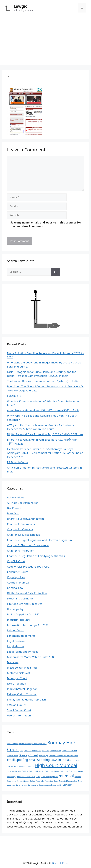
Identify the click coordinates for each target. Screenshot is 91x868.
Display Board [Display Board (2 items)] (28, 755)
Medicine (13, 662)
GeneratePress (60, 863)
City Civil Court (16, 561)
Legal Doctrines (17, 641)
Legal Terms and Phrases (23, 652)
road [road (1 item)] (13, 785)
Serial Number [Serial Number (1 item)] (22, 785)
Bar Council (14, 508)
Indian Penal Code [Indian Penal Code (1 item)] (52, 771)
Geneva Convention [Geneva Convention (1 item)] (26, 766)
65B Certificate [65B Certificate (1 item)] (13, 744)
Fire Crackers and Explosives (25, 604)
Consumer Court (17, 572)
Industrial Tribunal (19, 620)
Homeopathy (15, 609)
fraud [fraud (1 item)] (16, 766)
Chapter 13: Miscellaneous (23, 535)
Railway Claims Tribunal (22, 694)
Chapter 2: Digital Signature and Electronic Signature (40, 540)
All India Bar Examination (23, 503)
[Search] (55, 272)
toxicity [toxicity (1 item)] (60, 785)
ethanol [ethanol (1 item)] (73, 760)
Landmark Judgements (21, 636)
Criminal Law (15, 588)
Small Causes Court (19, 710)
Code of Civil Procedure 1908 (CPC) (29, 567)
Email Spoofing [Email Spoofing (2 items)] (18, 760)
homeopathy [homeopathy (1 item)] (12, 771)
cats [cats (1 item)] (21, 751)
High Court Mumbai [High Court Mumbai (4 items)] (56, 765)
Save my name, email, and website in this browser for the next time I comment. (46, 225)
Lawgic (20, 6)
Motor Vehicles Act (19, 673)
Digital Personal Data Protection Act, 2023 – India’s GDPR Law (45, 434)
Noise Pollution (17, 684)
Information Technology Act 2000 (28, 625)
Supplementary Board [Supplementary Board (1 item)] (47, 785)
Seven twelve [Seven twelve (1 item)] (33, 785)
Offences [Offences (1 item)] (26, 781)
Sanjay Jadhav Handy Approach (26, 699)
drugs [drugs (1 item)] (45, 756)
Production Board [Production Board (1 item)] (52, 781)
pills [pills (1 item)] (42, 781)
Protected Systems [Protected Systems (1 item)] (66, 781)
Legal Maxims (16, 646)
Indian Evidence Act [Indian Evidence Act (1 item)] (37, 771)
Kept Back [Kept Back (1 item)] (54, 777)
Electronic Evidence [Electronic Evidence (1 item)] (56, 756)
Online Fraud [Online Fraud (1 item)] (35, 781)
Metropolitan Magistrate (22, 668)
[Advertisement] (45, 43)
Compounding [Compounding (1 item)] (56, 751)
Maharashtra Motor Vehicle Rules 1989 (31, 657)
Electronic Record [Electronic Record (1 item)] (71, 756)
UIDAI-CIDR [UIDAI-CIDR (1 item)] (68, 785)
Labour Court (15, 630)
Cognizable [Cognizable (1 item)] (37, 751)
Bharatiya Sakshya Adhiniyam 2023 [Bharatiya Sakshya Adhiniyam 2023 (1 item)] (33, 744)
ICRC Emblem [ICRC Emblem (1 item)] (23, 771)
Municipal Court (17, 678)
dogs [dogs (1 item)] (41, 756)
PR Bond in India (17, 462)
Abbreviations (16, 497)
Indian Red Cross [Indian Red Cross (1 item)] (67, 771)
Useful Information (19, 715)
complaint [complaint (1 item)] (46, 751)
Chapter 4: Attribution (21, 551)
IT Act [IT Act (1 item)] (38, 777)
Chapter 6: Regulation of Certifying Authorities (36, 556)
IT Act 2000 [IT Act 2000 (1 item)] (45, 777)
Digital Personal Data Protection (27, 593)
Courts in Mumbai (18, 582)
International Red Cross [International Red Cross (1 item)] (26, 777)
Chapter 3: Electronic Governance (28, 545)
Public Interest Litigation (22, 689)
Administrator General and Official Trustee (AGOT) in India (43, 410)
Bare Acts (13, 513)
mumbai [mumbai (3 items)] (66, 776)
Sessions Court (16, 705)
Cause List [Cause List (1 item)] (28, 751)
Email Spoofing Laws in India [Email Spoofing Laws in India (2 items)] (49, 760)
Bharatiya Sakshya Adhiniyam (25, 519)
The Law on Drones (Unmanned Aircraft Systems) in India (43, 381)
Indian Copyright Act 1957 (23, 614)
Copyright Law (16, 577)
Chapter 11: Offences (20, 529)
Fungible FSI (15, 396)
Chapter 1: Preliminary (21, 524)
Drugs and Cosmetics (20, 598)
